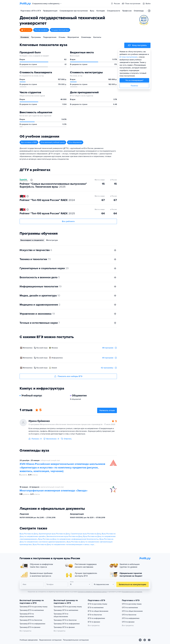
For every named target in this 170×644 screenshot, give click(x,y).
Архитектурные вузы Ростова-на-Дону (54, 534)
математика (28, 348)
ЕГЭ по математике (96, 608)
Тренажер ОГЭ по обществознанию (61, 615)
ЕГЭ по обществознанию (98, 611)
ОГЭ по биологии (129, 615)
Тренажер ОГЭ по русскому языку (68, 607)
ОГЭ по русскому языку (132, 604)
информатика (57, 358)
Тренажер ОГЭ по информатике (67, 624)
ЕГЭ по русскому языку (97, 604)
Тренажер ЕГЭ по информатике (32, 624)
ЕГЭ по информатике (96, 618)
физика (55, 348)
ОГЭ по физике (128, 622)
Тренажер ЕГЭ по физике (30, 627)
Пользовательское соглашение (76, 640)
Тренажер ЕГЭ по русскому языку (34, 607)
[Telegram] (145, 640)
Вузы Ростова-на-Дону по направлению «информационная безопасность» (68, 539)
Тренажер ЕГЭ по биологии (31, 620)
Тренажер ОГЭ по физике (64, 627)
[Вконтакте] (140, 640)
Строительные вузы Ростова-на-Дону (86, 534)
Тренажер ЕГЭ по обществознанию (27, 615)
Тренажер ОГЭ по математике (66, 610)
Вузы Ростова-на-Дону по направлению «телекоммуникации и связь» (61, 544)
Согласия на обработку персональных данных (92, 592)
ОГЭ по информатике (131, 618)
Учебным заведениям (29, 640)
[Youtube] (149, 640)
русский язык (42, 348)
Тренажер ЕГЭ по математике (32, 610)
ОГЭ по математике (130, 608)
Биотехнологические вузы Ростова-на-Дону (64, 536)
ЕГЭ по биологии (95, 615)
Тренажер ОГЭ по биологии (65, 620)
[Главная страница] (25, 4)
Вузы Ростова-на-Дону (29, 534)
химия (54, 368)
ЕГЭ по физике (94, 622)
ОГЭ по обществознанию (132, 611)
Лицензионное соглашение (50, 640)
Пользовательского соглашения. (132, 592)
